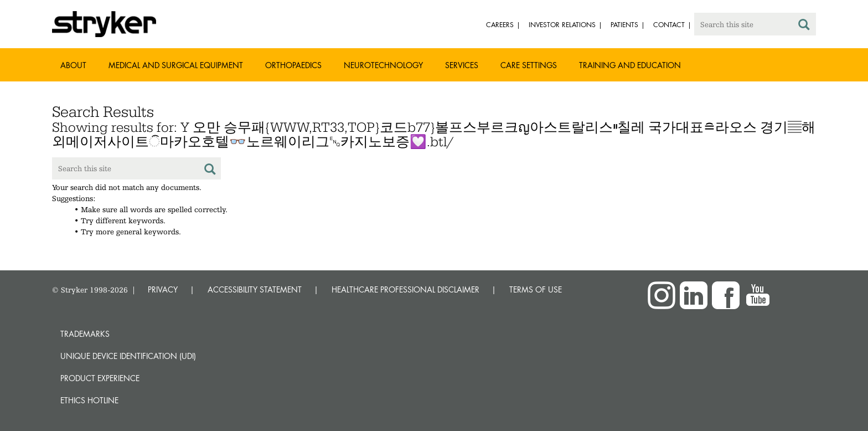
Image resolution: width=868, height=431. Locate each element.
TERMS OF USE (536, 289)
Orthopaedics (293, 65)
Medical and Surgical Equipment (176, 65)
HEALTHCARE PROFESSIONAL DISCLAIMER (405, 289)
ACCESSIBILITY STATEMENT (255, 289)
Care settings (529, 65)
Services (462, 65)
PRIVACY (163, 289)
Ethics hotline (89, 400)
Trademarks (85, 334)
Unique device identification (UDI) (128, 356)
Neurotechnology (383, 65)
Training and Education (630, 65)
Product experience (100, 378)
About (73, 65)
